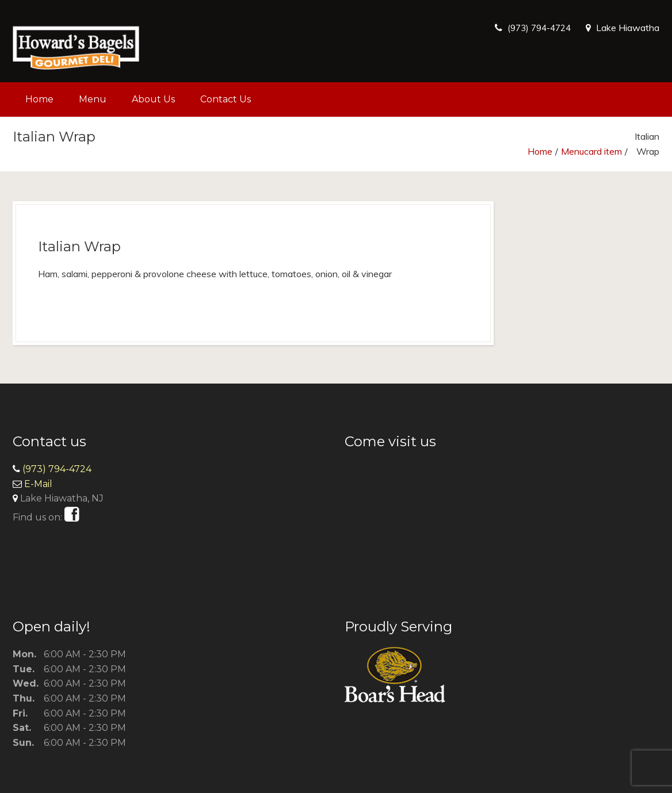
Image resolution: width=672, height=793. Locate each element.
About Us (153, 99)
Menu (93, 99)
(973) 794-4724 (536, 28)
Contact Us (226, 99)
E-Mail (38, 484)
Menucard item (591, 151)
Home (39, 99)
